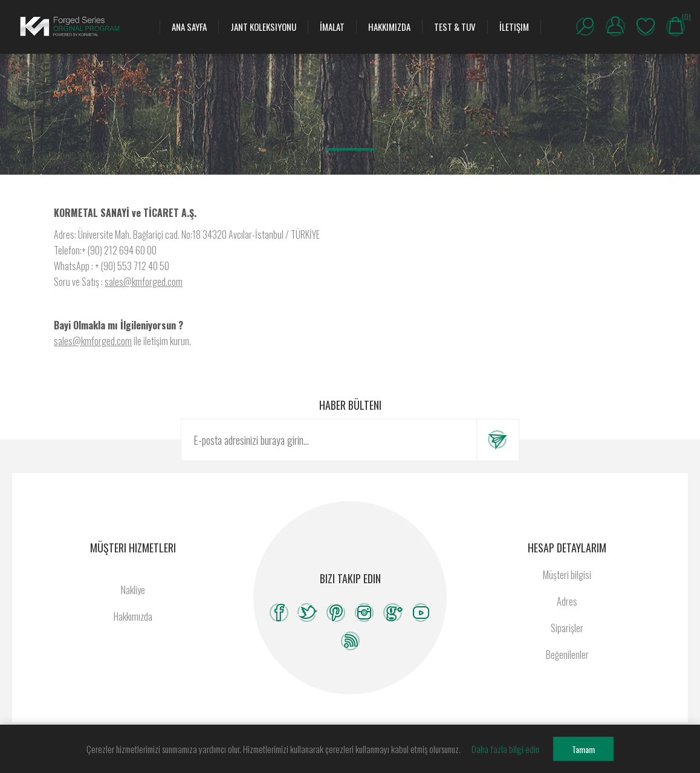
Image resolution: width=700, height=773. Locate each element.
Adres (567, 601)
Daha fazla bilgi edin (505, 749)
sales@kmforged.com (144, 282)
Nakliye (133, 590)
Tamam (583, 749)
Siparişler (567, 628)
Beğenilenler (646, 27)
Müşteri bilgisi (567, 575)
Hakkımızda (133, 616)
